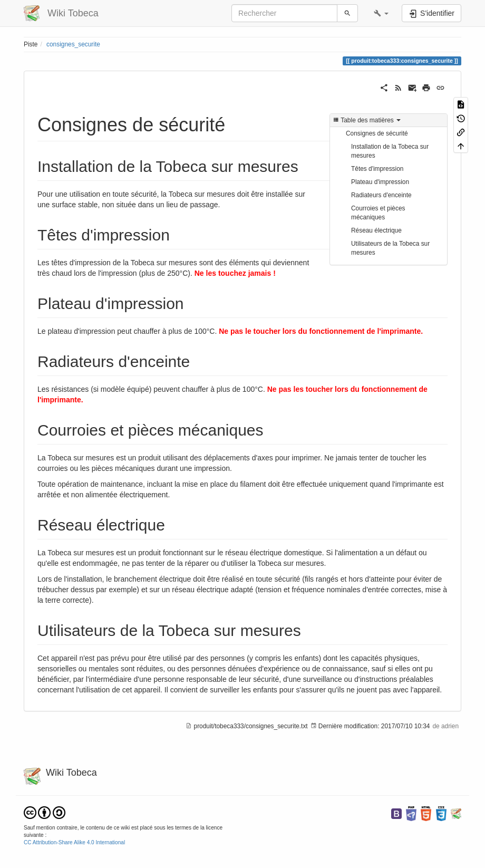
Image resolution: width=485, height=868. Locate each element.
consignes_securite (73, 44)
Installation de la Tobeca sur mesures (390, 151)
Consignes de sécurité (377, 133)
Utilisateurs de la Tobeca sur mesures (390, 248)
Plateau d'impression (380, 182)
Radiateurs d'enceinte (381, 195)
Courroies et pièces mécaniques (378, 213)
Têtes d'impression (377, 169)
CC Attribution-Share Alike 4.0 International (74, 842)
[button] (381, 13)
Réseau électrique (376, 230)
